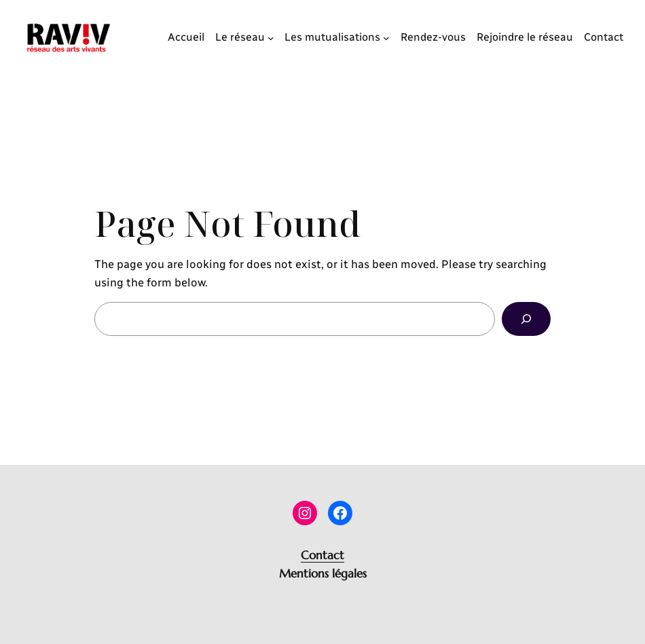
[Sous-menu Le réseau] (271, 37)
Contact (322, 555)
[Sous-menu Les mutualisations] (386, 37)
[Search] (526, 319)
